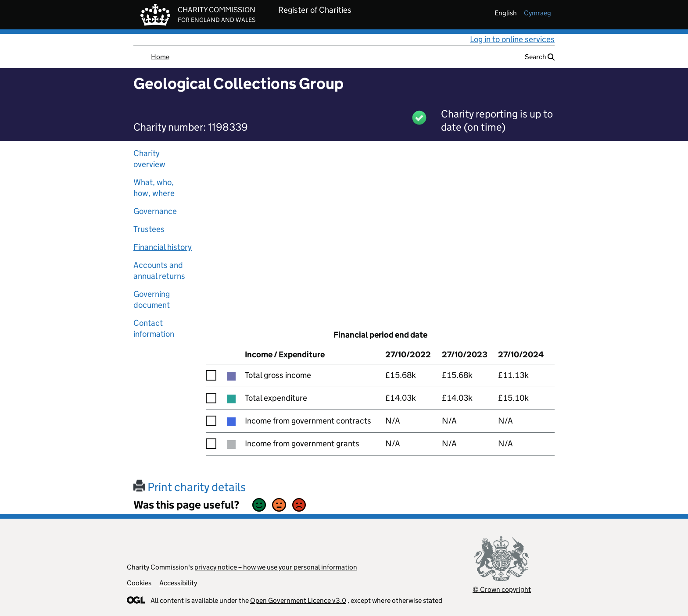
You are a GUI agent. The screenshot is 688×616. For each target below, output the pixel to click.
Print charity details (190, 487)
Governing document (152, 299)
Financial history (163, 247)
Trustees (149, 229)
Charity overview (149, 159)
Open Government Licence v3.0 (298, 600)
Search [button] (540, 57)
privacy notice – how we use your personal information (276, 567)
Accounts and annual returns (159, 271)
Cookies (139, 583)
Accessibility (178, 583)
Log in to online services (512, 39)
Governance (155, 211)
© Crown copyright (502, 589)
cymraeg (537, 13)
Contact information (154, 328)
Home (160, 57)
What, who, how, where (154, 188)
